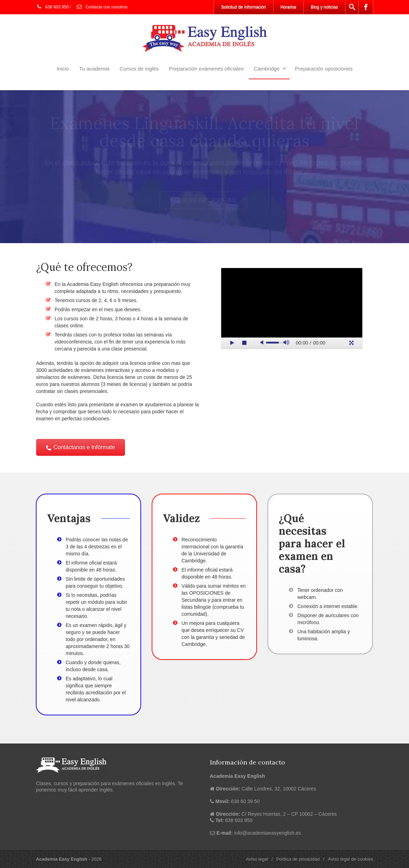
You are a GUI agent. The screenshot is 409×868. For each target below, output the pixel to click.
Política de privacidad (298, 859)
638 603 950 (52, 7)
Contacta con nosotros (102, 7)
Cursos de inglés (139, 69)
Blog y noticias (324, 7)
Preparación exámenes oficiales (206, 69)
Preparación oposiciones (324, 69)
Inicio (63, 69)
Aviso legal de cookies (350, 859)
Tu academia (94, 69)
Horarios (288, 7)
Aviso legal (257, 859)
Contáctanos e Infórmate (81, 447)
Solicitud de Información (244, 7)
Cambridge (270, 68)
